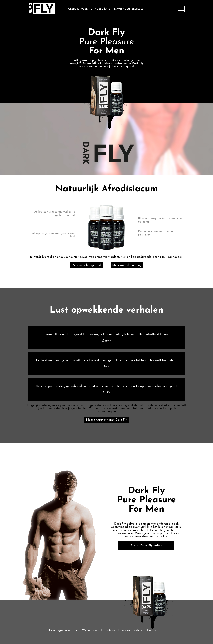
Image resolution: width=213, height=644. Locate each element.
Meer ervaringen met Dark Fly (106, 420)
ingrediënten (103, 9)
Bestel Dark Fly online (147, 546)
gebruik (74, 9)
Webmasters (90, 630)
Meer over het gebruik (86, 265)
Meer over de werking (127, 265)
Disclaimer (108, 630)
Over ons (124, 630)
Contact (152, 630)
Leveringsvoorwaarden (64, 630)
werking (86, 9)
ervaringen (122, 9)
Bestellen (139, 9)
